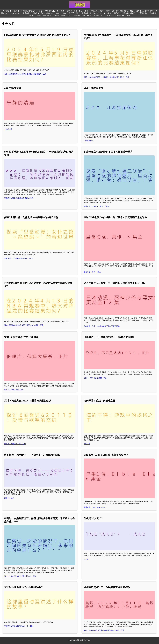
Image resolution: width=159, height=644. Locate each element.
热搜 (63, 11)
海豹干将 (87, 444)
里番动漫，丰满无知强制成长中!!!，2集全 (19, 626)
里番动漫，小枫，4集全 (82, 15)
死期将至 (153, 13)
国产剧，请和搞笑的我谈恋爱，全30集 (120, 11)
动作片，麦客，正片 (75, 11)
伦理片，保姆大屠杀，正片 (14, 390)
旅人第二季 (98, 15)
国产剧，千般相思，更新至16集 (40, 15)
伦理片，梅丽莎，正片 (63, 15)
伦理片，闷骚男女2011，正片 (15, 444)
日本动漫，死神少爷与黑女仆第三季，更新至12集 (102, 326)
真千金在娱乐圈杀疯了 (145, 11)
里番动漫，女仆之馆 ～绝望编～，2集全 (19, 258)
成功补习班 (16, 13)
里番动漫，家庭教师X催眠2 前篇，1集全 (19, 198)
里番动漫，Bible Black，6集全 (95, 507)
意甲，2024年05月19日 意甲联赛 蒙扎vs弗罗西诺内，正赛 (25, 74)
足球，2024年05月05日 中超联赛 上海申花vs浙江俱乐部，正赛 (106, 77)
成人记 (86, 559)
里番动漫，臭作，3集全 (92, 272)
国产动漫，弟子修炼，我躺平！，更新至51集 (130, 13)
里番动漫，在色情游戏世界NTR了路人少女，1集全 (41, 13)
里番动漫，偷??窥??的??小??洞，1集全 (96, 13)
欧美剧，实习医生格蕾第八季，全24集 (28, 11)
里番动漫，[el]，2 (52, 11)
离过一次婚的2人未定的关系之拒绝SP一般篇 (20, 576)
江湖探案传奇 (89, 141)
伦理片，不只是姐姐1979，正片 (95, 378)
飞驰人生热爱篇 (97, 11)
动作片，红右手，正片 (71, 13)
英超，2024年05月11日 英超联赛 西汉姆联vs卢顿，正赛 (104, 630)
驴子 (87, 11)
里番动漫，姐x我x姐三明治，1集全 (96, 206)
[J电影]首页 (7, 11)
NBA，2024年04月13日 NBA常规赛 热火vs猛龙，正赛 (24, 325)
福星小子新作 (9, 498)
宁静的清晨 (8, 129)
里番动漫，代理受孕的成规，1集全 (118, 15)
